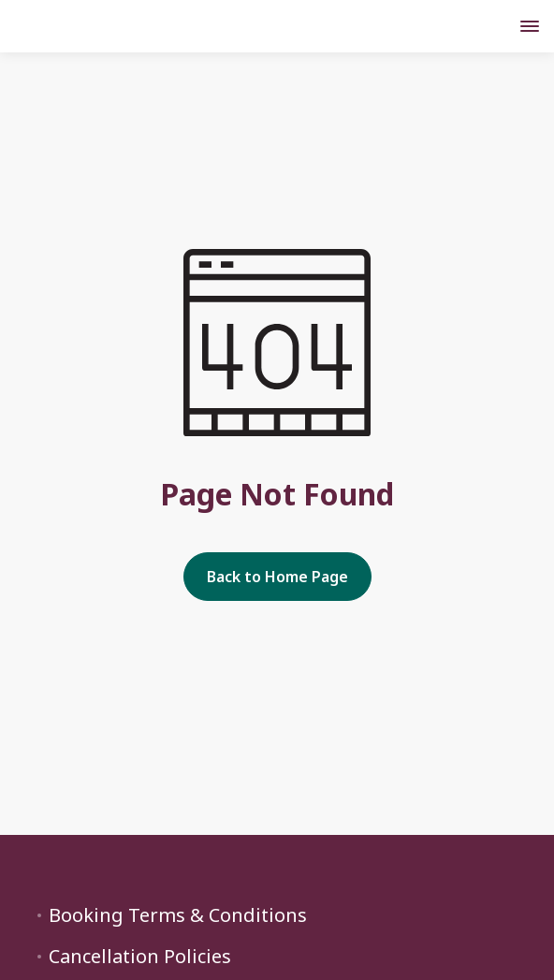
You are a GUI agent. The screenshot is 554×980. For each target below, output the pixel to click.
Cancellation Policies (140, 957)
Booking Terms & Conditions (178, 915)
